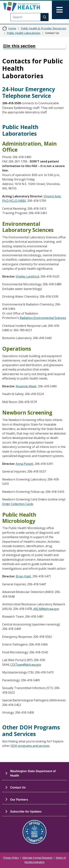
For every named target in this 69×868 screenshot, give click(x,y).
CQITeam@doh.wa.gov (26, 665)
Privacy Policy (11, 858)
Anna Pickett (24, 464)
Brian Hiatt (23, 576)
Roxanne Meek (26, 386)
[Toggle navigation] (60, 10)
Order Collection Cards (18, 504)
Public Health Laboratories (24, 33)
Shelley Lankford (27, 276)
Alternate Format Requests (37, 858)
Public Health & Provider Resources (44, 28)
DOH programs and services (30, 746)
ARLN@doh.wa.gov (46, 609)
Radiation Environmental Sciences (43, 318)
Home (12, 28)
